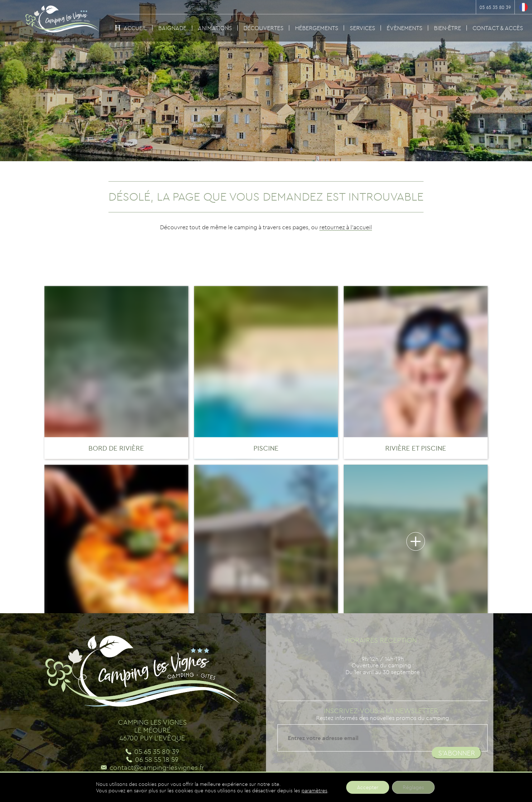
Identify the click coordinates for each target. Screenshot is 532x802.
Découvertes (263, 28)
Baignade (172, 28)
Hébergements (317, 28)
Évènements (405, 28)
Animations (215, 28)
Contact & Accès (498, 28)
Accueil (135, 28)
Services (362, 28)
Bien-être (448, 28)
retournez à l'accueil (346, 227)
